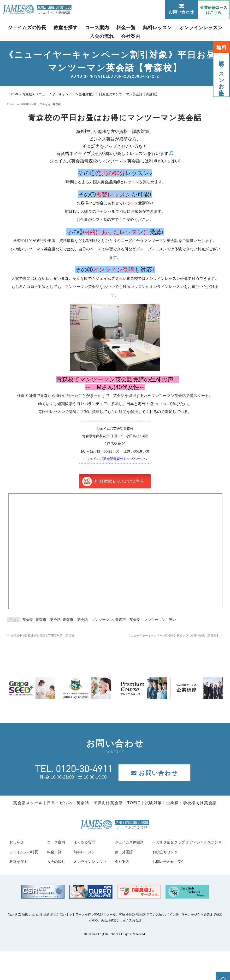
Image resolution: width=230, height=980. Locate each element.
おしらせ (18, 842)
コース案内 (86, 27)
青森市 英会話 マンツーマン (88, 620)
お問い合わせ (182, 9)
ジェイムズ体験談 (208, 842)
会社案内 (115, 35)
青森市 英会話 (48, 620)
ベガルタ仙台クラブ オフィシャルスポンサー (53, 871)
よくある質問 (136, 842)
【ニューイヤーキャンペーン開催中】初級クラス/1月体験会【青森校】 (175, 636)
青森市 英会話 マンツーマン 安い (146, 620)
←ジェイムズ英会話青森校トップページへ (115, 459)
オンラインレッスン (174, 27)
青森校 (27, 94)
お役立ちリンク (24, 881)
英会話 (28, 620)
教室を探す (60, 27)
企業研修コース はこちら (214, 10)
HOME (14, 94)
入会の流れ (208, 27)
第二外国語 (202, 852)
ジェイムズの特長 (27, 27)
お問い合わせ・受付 (29, 890)
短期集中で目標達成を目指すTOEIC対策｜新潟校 (41, 636)
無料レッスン (138, 27)
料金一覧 (111, 27)
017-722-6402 (115, 444)
